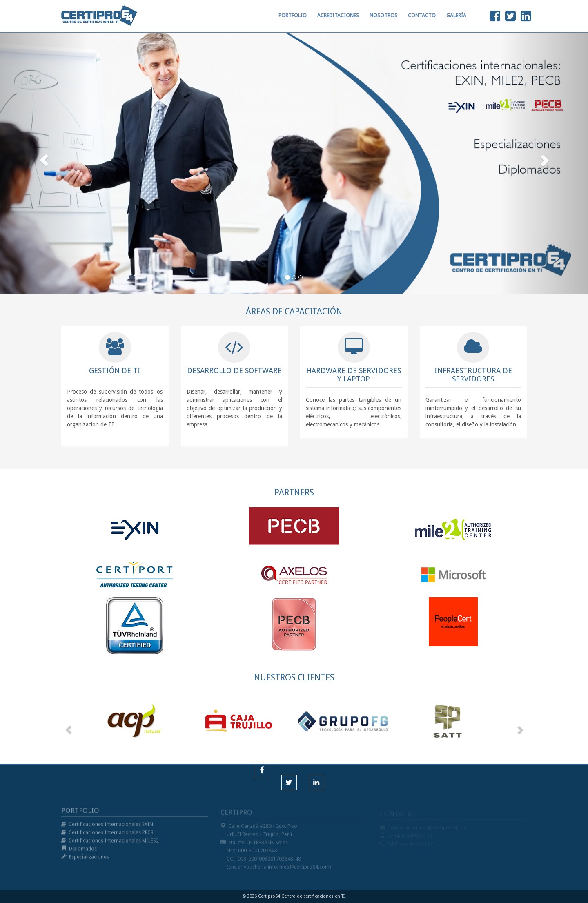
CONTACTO (422, 19)
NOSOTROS (383, 19)
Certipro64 (269, 896)
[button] (44, 160)
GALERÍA (456, 19)
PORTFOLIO (293, 19)
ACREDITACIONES (338, 19)
